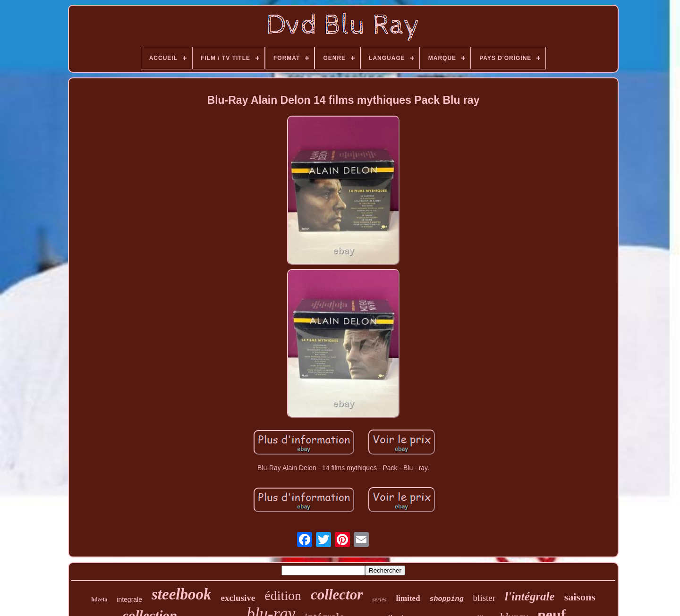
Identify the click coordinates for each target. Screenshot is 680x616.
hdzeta (99, 599)
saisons (580, 597)
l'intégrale (530, 596)
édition (283, 595)
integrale (129, 599)
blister (484, 598)
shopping (447, 599)
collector (337, 595)
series (379, 599)
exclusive (238, 598)
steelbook (181, 594)
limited (408, 598)
